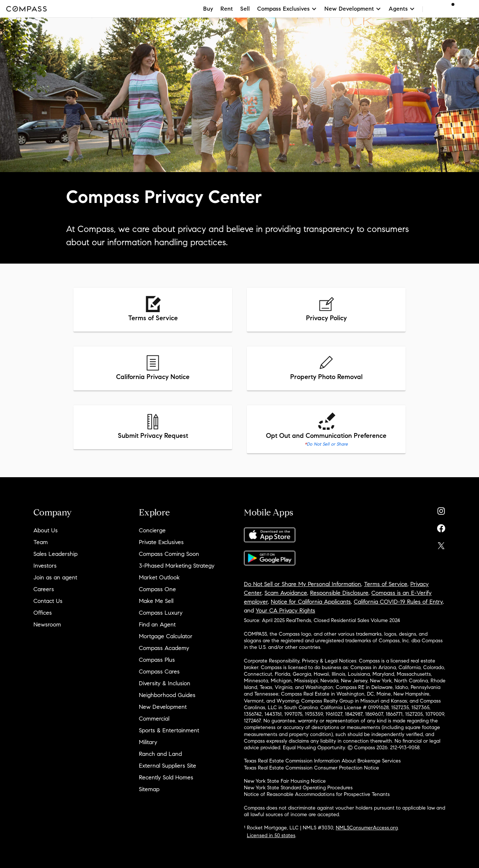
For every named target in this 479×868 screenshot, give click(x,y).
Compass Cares (159, 671)
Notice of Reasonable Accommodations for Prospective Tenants (317, 794)
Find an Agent (157, 624)
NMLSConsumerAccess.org (367, 828)
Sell (245, 9)
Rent (227, 9)
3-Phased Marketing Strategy (177, 566)
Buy (208, 9)
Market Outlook (159, 577)
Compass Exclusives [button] (287, 9)
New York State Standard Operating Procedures (298, 788)
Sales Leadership (55, 554)
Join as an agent (55, 577)
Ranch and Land (160, 754)
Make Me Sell (156, 601)
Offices (43, 613)
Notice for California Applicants (311, 602)
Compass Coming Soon (169, 554)
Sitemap (149, 789)
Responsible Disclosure (339, 593)
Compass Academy (164, 648)
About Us (46, 530)
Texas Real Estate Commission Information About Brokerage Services (322, 761)
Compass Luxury (161, 613)
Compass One (157, 589)
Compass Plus (157, 660)
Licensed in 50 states (271, 835)
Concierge (152, 530)
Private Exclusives (161, 542)
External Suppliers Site (168, 766)
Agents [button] (402, 9)
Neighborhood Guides (167, 695)
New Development (163, 707)
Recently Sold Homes (166, 777)
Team (41, 542)
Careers (44, 589)
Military (148, 742)
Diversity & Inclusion (165, 683)
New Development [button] (353, 9)
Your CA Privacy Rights (285, 610)
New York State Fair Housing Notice (285, 781)
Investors (45, 566)
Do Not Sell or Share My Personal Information (302, 584)
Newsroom (47, 624)
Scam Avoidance (286, 593)
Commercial (154, 719)
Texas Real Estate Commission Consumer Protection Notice (311, 768)
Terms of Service (386, 584)
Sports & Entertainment (169, 730)
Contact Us (48, 601)
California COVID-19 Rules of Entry (398, 602)
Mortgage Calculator (166, 636)
